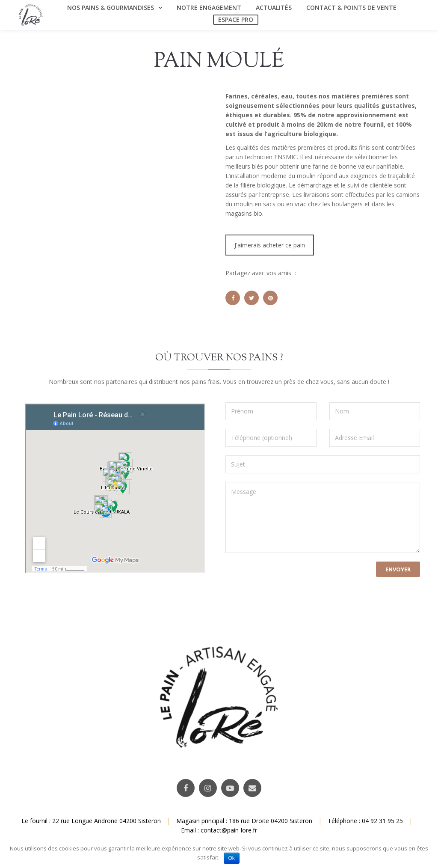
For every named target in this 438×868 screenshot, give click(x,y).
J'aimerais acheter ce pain (270, 245)
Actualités (274, 7)
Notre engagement (209, 7)
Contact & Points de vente (351, 7)
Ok (232, 858)
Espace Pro (236, 19)
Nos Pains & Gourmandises (111, 7)
